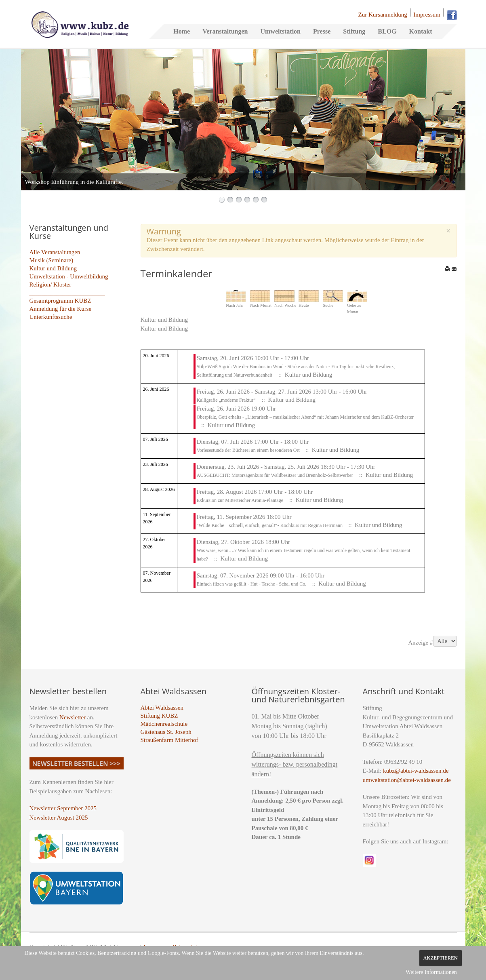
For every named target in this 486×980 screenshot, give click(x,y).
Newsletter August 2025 (59, 818)
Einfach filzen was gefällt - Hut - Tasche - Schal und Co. (252, 584)
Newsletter (73, 717)
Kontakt (421, 31)
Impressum (427, 15)
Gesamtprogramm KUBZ (60, 301)
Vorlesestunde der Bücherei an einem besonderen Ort (249, 450)
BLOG (387, 31)
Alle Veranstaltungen (55, 252)
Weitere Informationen (431, 972)
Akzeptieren (441, 958)
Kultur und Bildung (53, 268)
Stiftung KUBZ (159, 716)
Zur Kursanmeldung (383, 15)
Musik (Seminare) (52, 260)
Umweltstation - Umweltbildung (69, 276)
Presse (322, 31)
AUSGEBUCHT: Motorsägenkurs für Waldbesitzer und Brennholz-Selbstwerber (275, 475)
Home (182, 31)
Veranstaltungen (225, 31)
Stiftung (354, 31)
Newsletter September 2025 (63, 808)
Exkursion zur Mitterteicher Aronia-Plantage (240, 500)
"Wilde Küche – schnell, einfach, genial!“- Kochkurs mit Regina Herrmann (270, 525)
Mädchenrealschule (164, 724)
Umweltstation (280, 31)
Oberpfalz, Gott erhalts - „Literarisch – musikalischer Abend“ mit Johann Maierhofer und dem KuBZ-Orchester (305, 417)
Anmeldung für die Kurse (61, 309)
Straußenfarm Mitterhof (169, 740)
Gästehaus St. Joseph (166, 732)
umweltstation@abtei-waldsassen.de (407, 780)
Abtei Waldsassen (162, 708)
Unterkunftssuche (51, 317)
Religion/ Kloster (50, 285)
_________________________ (67, 293)
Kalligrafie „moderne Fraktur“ (226, 400)
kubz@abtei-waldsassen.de (416, 771)
